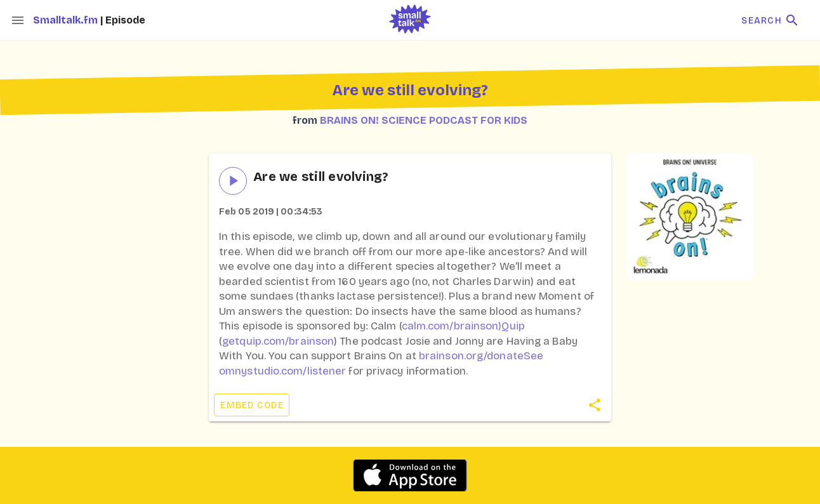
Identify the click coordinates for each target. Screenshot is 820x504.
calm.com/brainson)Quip (463, 326)
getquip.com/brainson (278, 341)
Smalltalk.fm (67, 20)
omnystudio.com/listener (282, 371)
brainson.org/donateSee (481, 356)
